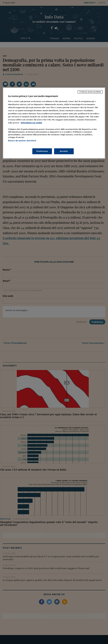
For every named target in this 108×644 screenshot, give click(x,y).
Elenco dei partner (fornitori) (22, 141)
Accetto (64, 151)
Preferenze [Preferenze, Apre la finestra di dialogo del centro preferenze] (42, 151)
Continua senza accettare (90, 92)
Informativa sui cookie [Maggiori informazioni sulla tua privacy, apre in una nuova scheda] (31, 123)
